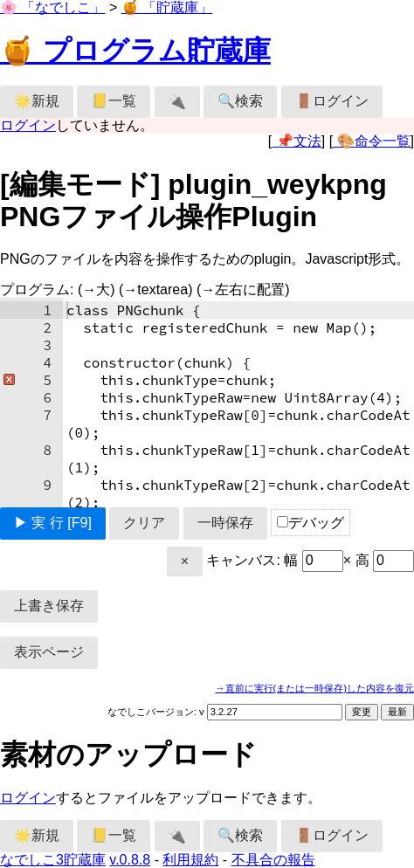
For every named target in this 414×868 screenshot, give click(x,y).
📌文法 (296, 141)
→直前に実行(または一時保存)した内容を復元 (314, 688)
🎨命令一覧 (371, 141)
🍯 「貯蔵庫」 (167, 7)
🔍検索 (240, 101)
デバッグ (310, 523)
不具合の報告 (273, 860)
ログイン (28, 125)
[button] (8, 380)
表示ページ (49, 652)
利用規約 (190, 860)
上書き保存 (49, 606)
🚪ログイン (332, 101)
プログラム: (145, 289)
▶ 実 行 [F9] (53, 523)
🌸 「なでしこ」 (52, 7)
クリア (144, 523)
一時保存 (225, 523)
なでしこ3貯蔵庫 (53, 860)
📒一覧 (114, 101)
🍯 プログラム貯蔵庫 (135, 51)
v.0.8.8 (130, 860)
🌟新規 (37, 101)
